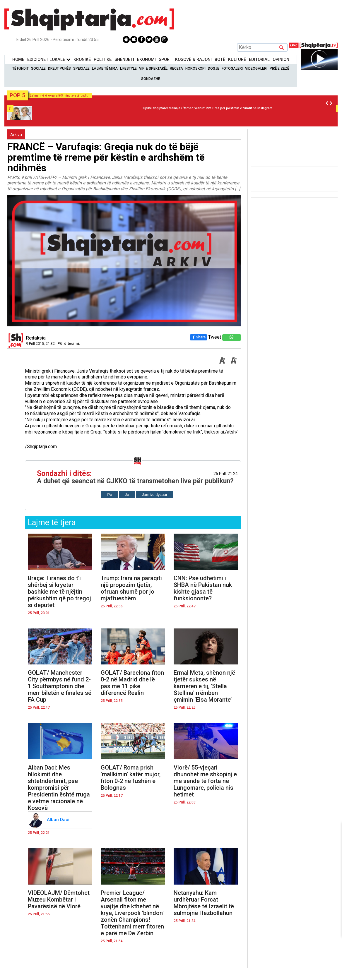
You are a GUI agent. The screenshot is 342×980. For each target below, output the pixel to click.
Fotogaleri (232, 68)
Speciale (81, 68)
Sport (165, 60)
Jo (127, 495)
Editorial (259, 60)
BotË (220, 60)
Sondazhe (151, 79)
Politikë (103, 60)
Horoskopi (195, 68)
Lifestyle (128, 68)
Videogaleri (256, 68)
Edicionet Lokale (49, 60)
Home (18, 60)
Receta (176, 68)
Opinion (281, 60)
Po (110, 495)
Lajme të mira (105, 68)
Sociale (38, 68)
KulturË (237, 60)
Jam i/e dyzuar (155, 495)
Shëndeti (124, 60)
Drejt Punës (59, 68)
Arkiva (16, 135)
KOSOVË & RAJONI (193, 60)
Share (199, 337)
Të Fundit (20, 68)
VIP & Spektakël (153, 68)
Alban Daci (59, 820)
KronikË (82, 60)
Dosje (214, 68)
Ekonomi (146, 60)
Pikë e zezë (279, 68)
